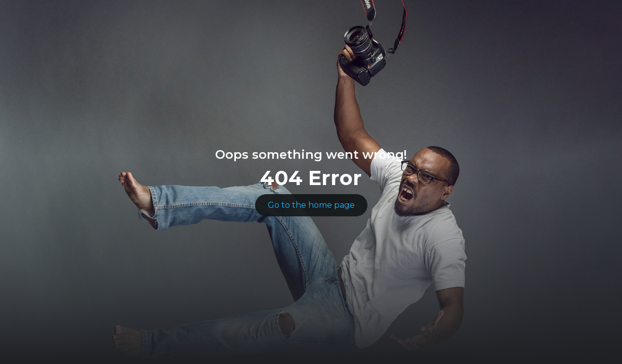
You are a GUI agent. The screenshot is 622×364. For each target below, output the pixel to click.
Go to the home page (311, 205)
